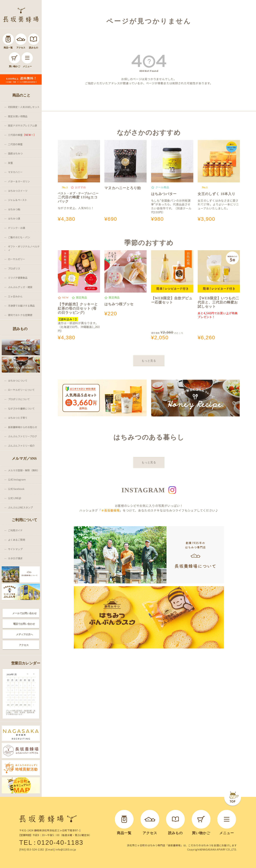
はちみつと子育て (18, 418)
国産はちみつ (15, 153)
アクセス (24, 645)
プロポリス (14, 268)
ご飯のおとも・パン (19, 237)
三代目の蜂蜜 (22, 135)
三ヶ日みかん (15, 296)
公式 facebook (16, 489)
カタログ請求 (15, 558)
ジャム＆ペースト (18, 200)
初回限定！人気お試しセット (24, 107)
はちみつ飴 (14, 209)
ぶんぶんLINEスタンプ (20, 507)
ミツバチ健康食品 (18, 278)
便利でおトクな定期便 (20, 315)
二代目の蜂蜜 (15, 144)
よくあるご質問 (16, 540)
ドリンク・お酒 (16, 228)
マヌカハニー (15, 172)
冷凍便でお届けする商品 (21, 306)
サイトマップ (15, 549)
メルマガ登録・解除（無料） (24, 470)
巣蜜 (10, 163)
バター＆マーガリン (19, 181)
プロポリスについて (19, 399)
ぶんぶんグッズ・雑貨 (20, 287)
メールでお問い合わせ (24, 613)
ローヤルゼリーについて (21, 390)
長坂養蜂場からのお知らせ (23, 427)
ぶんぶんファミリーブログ (22, 436)
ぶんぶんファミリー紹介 (21, 446)
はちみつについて (18, 381)
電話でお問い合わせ (24, 624)
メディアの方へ (24, 634)
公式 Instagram (17, 479)
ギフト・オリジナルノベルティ (24, 248)
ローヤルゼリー (16, 259)
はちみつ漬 (14, 218)
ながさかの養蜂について (21, 408)
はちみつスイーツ (18, 191)
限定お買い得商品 (18, 116)
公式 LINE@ (15, 498)
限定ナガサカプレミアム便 (22, 125)
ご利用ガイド (15, 530)
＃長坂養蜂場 (110, 510)
